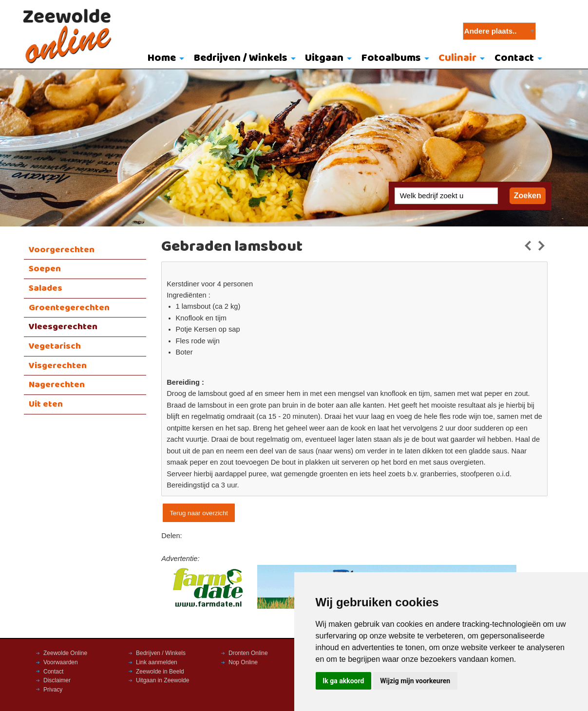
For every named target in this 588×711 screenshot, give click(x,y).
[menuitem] (163, 59)
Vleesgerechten (63, 327)
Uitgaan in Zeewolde (162, 680)
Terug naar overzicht (199, 513)
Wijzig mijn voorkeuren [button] (415, 681)
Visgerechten (58, 366)
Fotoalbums (391, 58)
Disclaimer (57, 680)
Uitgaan (324, 58)
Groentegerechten (69, 308)
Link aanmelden (157, 662)
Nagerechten (57, 385)
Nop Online (243, 662)
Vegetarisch (55, 346)
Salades (46, 288)
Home (162, 58)
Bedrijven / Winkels (241, 58)
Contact (514, 58)
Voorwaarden (61, 662)
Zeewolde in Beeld (160, 672)
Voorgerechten (62, 250)
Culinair (457, 58)
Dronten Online (248, 653)
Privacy (53, 690)
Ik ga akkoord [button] (343, 681)
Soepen (45, 269)
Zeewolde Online (65, 653)
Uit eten (46, 404)
